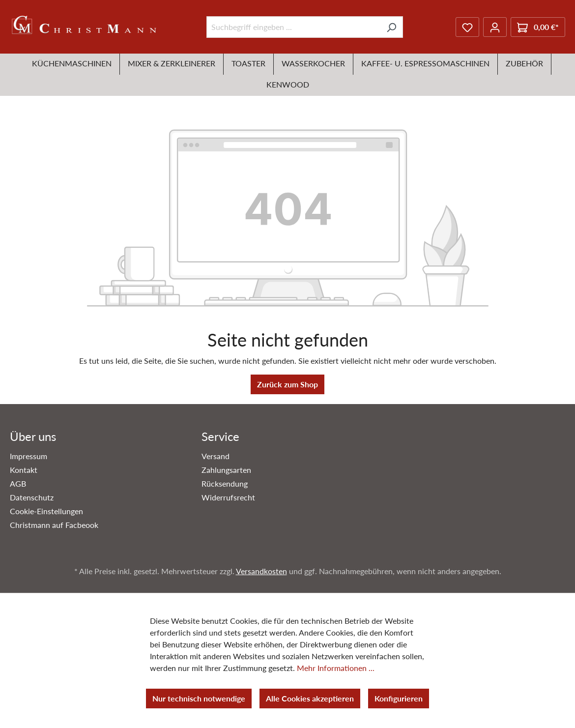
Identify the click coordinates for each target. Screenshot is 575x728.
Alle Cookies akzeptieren (310, 698)
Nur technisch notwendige (199, 698)
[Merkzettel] (467, 27)
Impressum (29, 456)
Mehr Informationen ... (336, 668)
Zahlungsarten (226, 470)
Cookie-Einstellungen (46, 511)
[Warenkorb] (538, 27)
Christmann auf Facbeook (54, 525)
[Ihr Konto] (495, 27)
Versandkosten (261, 571)
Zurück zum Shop (287, 384)
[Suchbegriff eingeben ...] (293, 27)
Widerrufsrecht (228, 497)
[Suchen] (391, 27)
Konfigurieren (399, 698)
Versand (216, 456)
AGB (18, 483)
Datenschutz (32, 497)
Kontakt (24, 470)
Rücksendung (225, 483)
